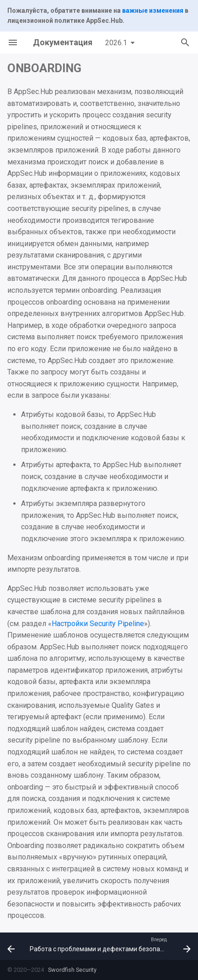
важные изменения (153, 11)
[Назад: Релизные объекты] (10, 946)
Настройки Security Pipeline (98, 624)
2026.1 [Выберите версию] (116, 43)
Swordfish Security (72, 970)
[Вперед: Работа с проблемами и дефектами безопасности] (109, 946)
